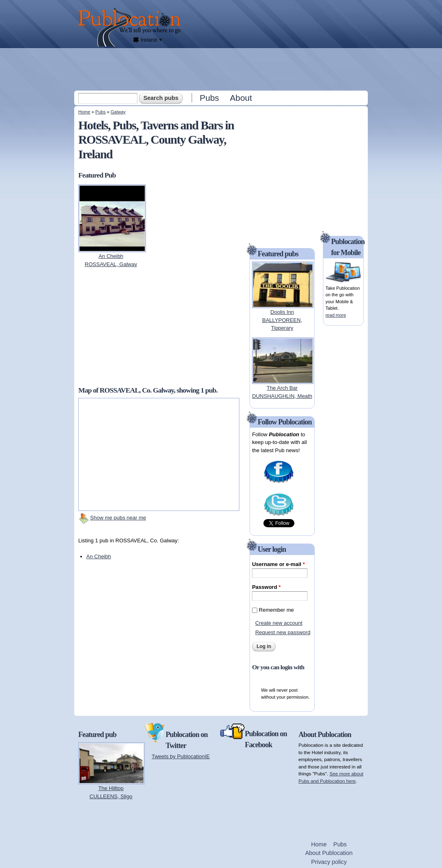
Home (84, 112)
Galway (118, 112)
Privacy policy (329, 862)
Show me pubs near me (118, 518)
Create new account (279, 623)
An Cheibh (99, 556)
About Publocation (329, 853)
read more (336, 315)
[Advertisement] (222, 69)
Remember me (276, 610)
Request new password (283, 632)
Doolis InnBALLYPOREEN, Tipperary (282, 320)
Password (266, 587)
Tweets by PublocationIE (181, 756)
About (241, 98)
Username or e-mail (278, 564)
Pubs (209, 98)
